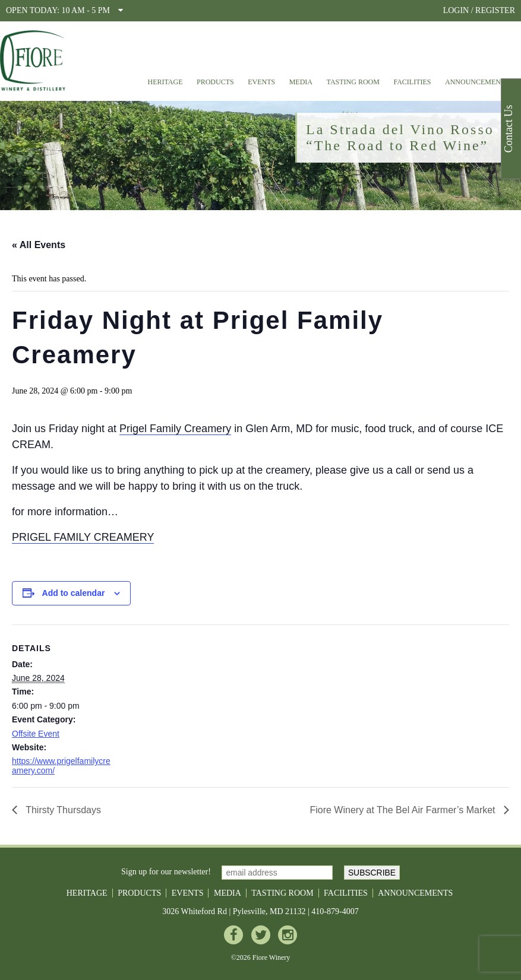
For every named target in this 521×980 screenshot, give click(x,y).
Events (261, 82)
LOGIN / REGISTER (479, 10)
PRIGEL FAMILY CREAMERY (83, 537)
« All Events (39, 245)
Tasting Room (353, 82)
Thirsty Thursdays (62, 810)
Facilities (412, 82)
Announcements (477, 82)
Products (215, 82)
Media (301, 82)
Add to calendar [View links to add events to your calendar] (74, 593)
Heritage (165, 82)
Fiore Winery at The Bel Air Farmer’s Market (404, 810)
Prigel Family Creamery (175, 429)
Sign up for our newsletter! (166, 872)
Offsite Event (36, 734)
